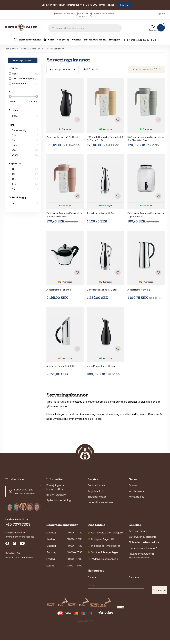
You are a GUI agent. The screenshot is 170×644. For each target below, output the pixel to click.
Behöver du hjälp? (24, 489)
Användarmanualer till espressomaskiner (141, 555)
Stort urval (84, 13)
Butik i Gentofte (86, 16)
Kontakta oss (136, 497)
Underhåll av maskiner (100, 502)
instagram (15, 544)
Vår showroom (137, 491)
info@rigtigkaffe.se (16, 532)
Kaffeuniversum (138, 531)
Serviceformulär (97, 485)
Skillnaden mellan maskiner (144, 542)
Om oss (133, 485)
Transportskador (98, 497)
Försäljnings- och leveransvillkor (56, 487)
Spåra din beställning (59, 500)
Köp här (124, 5)
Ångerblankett (96, 491)
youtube (23, 544)
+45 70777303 (18, 524)
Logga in (161, 13)
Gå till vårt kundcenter (25, 493)
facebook (8, 544)
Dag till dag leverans (65, 13)
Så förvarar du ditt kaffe (143, 536)
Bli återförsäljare (56, 495)
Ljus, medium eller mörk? (143, 548)
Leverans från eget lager (104, 13)
